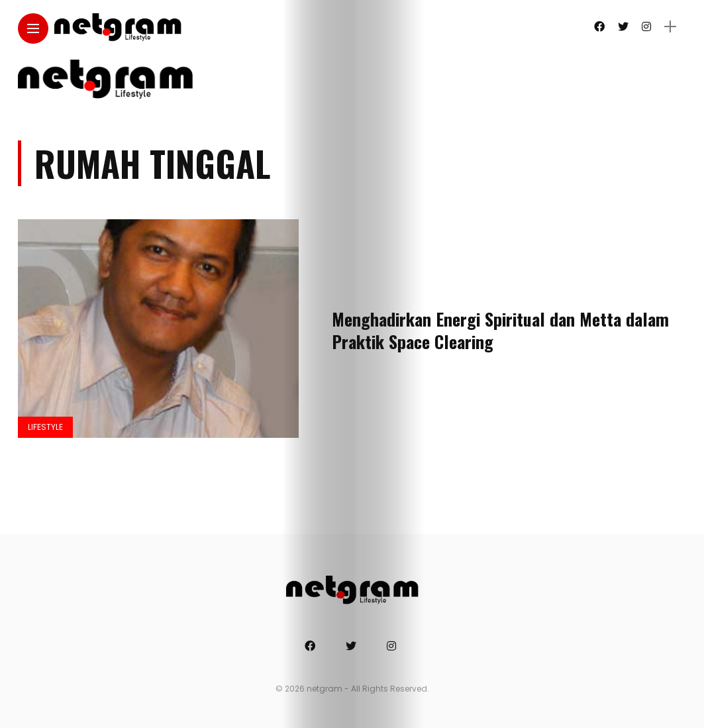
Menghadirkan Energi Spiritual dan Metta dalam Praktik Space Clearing (500, 330)
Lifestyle (45, 427)
